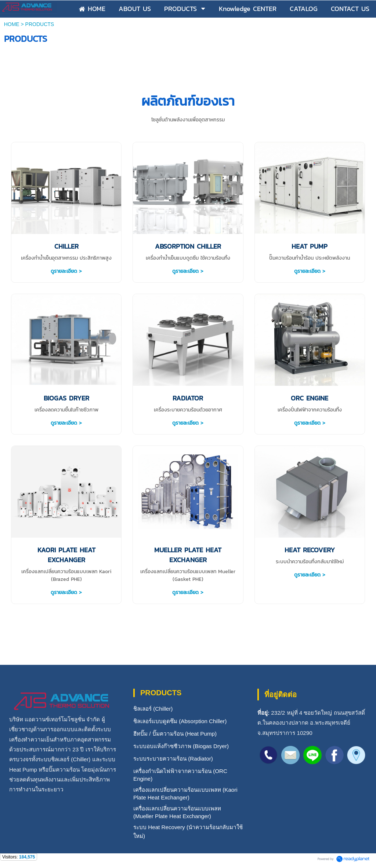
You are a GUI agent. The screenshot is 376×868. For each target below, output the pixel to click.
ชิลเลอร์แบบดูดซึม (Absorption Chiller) (180, 721)
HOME (12, 24)
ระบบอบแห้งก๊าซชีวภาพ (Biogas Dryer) (181, 746)
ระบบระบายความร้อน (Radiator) (173, 759)
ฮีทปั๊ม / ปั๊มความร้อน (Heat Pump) (175, 734)
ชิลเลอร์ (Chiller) (153, 709)
